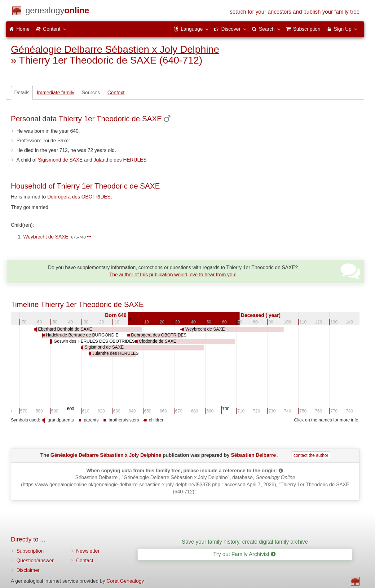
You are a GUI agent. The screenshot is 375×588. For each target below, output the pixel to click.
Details (22, 93)
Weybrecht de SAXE (46, 237)
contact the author (311, 455)
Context (116, 93)
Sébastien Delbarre (254, 455)
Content (51, 29)
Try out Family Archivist (244, 554)
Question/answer (35, 561)
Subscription (30, 551)
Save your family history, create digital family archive (245, 542)
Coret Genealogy (125, 581)
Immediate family (56, 93)
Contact (85, 561)
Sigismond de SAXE (60, 160)
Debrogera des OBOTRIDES (79, 197)
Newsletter (88, 551)
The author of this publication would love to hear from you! (173, 275)
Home (19, 29)
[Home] (57, 12)
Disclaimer (28, 570)
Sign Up (342, 29)
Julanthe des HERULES (120, 160)
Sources (91, 93)
